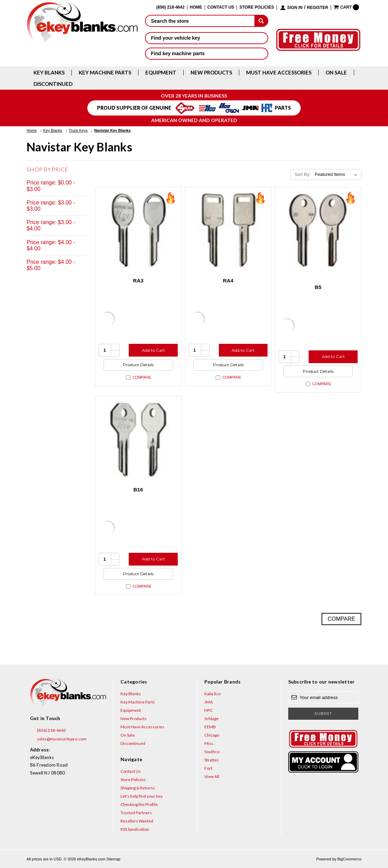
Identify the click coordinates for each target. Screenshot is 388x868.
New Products (211, 73)
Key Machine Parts (105, 73)
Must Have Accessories (279, 73)
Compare (139, 377)
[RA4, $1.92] (228, 230)
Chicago (212, 735)
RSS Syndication (135, 829)
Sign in (295, 8)
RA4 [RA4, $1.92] (228, 281)
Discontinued (53, 84)
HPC (208, 710)
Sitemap (113, 859)
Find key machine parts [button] (207, 53)
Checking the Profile (139, 804)
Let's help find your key (142, 796)
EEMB (210, 727)
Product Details (138, 365)
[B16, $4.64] (138, 439)
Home (196, 7)
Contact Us (221, 7)
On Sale (336, 73)
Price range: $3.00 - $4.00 (51, 225)
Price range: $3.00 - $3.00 (51, 206)
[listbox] (337, 174)
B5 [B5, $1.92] (318, 287)
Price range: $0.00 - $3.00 (51, 186)
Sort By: (302, 174)
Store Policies (256, 7)
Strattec (212, 760)
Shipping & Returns (138, 788)
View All (212, 776)
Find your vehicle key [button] (207, 38)
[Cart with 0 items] (346, 7)
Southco (212, 752)
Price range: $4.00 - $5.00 (51, 265)
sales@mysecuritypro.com (58, 739)
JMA (208, 702)
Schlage (211, 719)
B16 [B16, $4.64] (138, 490)
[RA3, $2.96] (138, 230)
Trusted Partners (136, 813)
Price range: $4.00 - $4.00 (51, 245)
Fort (208, 768)
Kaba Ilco (212, 694)
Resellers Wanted (137, 821)
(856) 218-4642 (48, 730)
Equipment (161, 73)
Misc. (209, 743)
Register (317, 8)
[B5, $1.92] (318, 230)
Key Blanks (49, 73)
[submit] (261, 21)
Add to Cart (153, 350)
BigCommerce (349, 859)
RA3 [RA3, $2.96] (138, 281)
